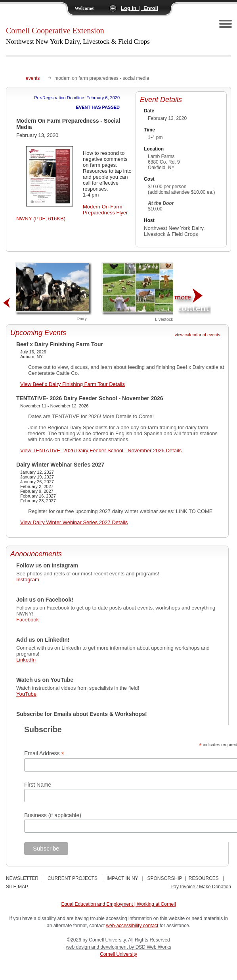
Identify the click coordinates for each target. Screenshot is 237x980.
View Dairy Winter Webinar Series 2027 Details (74, 522)
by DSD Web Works (150, 947)
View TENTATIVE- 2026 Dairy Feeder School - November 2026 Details (101, 450)
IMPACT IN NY (122, 878)
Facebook (28, 620)
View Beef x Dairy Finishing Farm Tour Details (73, 384)
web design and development (97, 947)
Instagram (28, 580)
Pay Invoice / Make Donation (201, 887)
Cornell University (118, 954)
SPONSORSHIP (165, 878)
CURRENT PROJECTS (73, 878)
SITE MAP (17, 887)
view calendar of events (198, 335)
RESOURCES (204, 878)
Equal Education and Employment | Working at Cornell (119, 904)
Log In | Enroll (140, 8)
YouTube (26, 694)
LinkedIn (26, 660)
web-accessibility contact (132, 926)
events (33, 78)
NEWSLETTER (22, 878)
